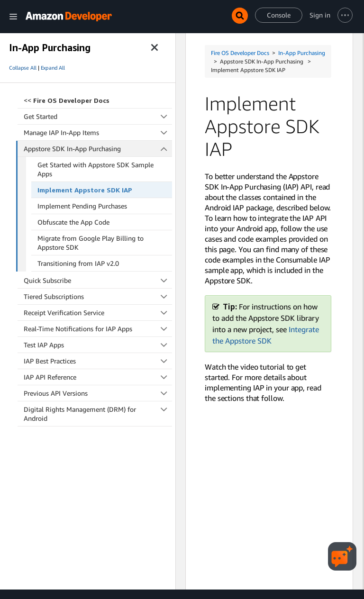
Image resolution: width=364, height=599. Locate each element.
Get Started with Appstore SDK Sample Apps (96, 169)
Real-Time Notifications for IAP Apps (98, 329)
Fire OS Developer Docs (240, 53)
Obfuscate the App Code (73, 222)
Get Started (98, 116)
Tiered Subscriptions (98, 296)
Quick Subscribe (98, 280)
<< (67, 100)
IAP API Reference (98, 377)
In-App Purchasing (302, 53)
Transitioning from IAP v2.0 (78, 263)
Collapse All (23, 68)
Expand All (53, 68)
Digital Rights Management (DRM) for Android (98, 413)
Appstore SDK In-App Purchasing (98, 149)
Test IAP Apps (98, 345)
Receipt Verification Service (98, 313)
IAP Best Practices (98, 361)
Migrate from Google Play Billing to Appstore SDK (91, 243)
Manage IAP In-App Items (98, 132)
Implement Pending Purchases (82, 206)
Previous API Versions (98, 393)
